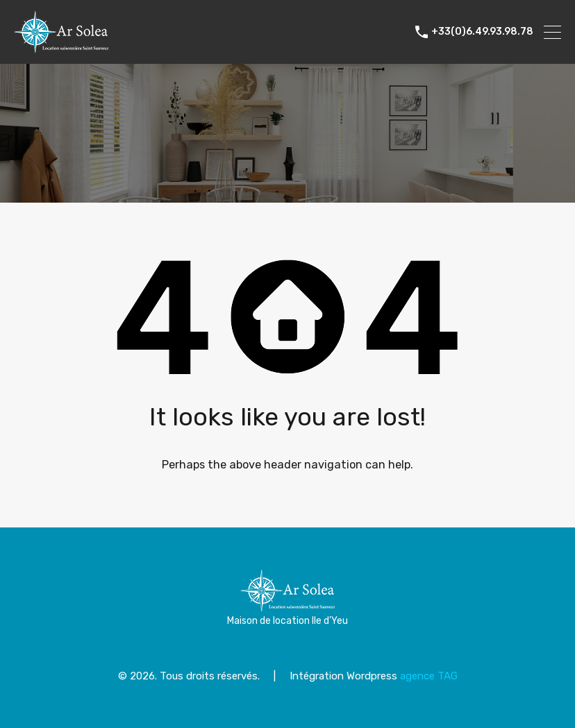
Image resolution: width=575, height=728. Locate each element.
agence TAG (429, 676)
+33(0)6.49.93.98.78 (482, 32)
